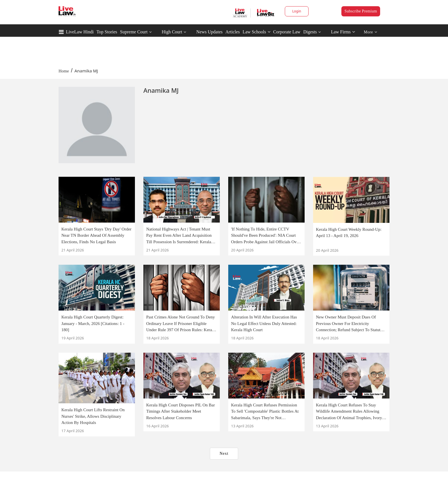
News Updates (209, 32)
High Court (172, 32)
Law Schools (257, 32)
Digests (310, 32)
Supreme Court (134, 32)
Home (64, 71)
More (370, 32)
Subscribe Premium (361, 11)
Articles (233, 32)
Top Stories (107, 32)
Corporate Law (287, 32)
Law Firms (343, 32)
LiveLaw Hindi (80, 32)
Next (224, 454)
